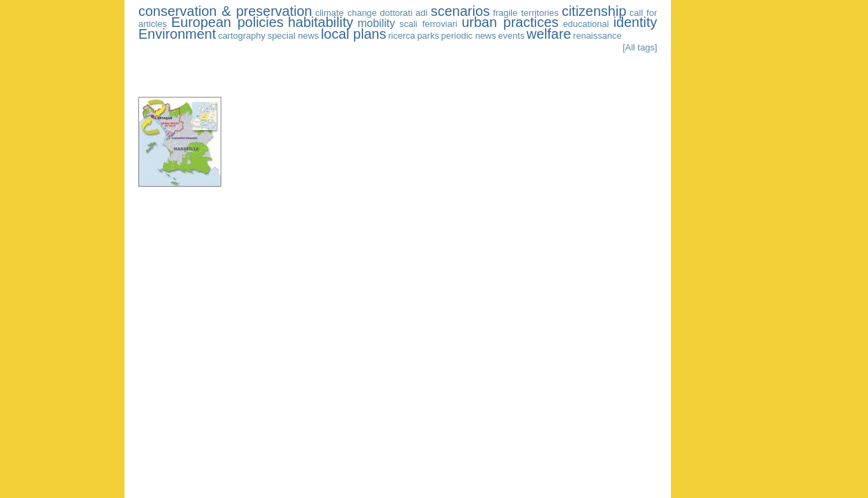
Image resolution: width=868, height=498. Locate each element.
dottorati (396, 13)
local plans (354, 34)
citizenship (594, 11)
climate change (346, 13)
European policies (227, 22)
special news (293, 36)
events (511, 36)
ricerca (401, 36)
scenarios (461, 11)
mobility (376, 23)
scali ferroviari (429, 24)
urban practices (510, 22)
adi (422, 13)
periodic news (469, 36)
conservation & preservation (225, 11)
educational (586, 24)
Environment (177, 34)
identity (635, 22)
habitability (321, 22)
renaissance (598, 36)
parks (428, 36)
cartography (242, 36)
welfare (548, 34)
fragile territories (526, 13)
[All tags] (640, 47)
